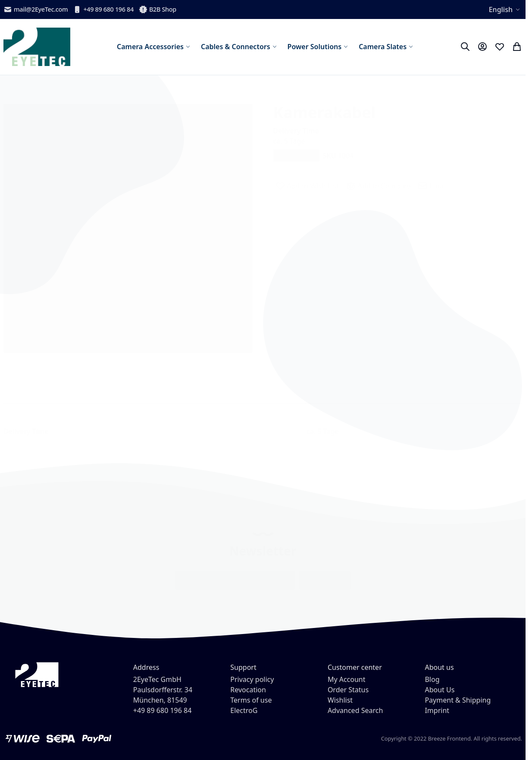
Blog (432, 679)
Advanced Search (355, 710)
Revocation (248, 690)
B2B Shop (158, 9)
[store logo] (37, 47)
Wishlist (340, 700)
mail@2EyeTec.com (36, 9)
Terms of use (251, 700)
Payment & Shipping (458, 700)
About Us (440, 690)
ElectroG (244, 710)
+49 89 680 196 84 (103, 9)
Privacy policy (252, 679)
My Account (347, 679)
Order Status (348, 690)
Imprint (437, 710)
